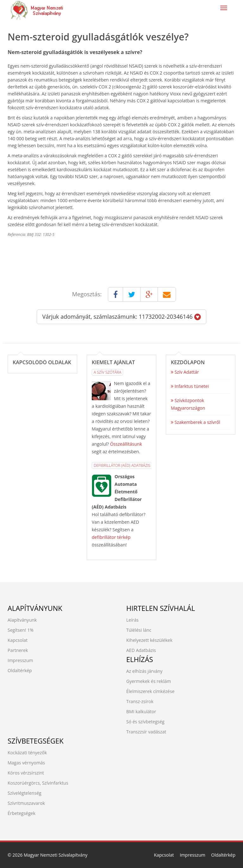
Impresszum (20, 660)
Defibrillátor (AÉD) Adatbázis (122, 465)
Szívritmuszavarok (26, 803)
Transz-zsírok (140, 701)
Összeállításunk (126, 444)
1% (30, 630)
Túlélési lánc (139, 630)
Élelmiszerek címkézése (150, 691)
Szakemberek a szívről (196, 422)
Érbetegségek (22, 813)
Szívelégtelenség (25, 793)
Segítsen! (17, 630)
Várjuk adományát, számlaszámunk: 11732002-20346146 (121, 316)
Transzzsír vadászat (146, 732)
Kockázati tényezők (27, 753)
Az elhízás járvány (144, 671)
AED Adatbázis (141, 650)
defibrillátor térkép (111, 537)
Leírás (132, 620)
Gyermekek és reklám (149, 681)
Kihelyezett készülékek (149, 640)
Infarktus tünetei (190, 386)
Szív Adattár (185, 372)
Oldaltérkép (20, 670)
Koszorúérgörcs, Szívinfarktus (38, 783)
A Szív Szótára (107, 372)
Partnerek (18, 650)
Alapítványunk (22, 620)
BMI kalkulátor (141, 711)
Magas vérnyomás (26, 763)
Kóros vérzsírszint (26, 773)
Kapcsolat (18, 640)
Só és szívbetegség (145, 722)
